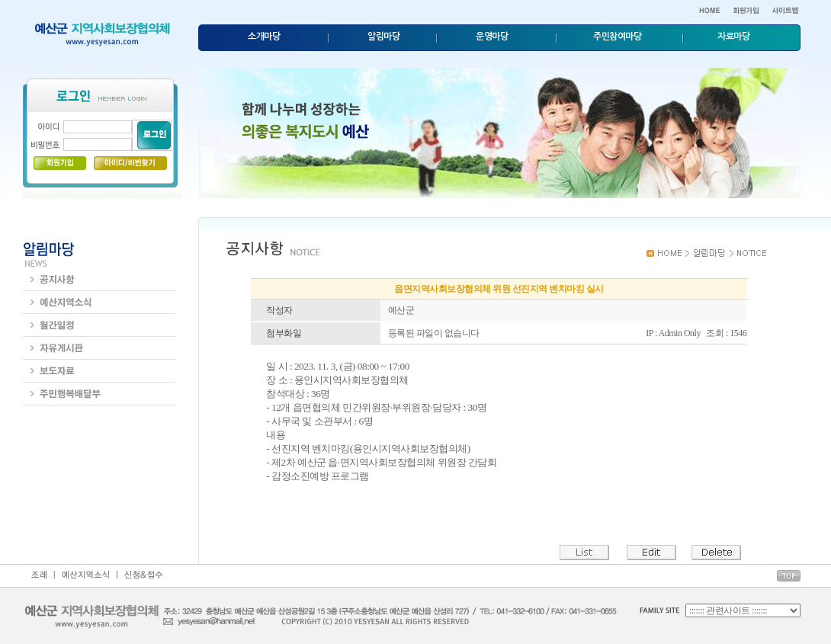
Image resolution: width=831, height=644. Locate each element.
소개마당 (264, 37)
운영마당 (492, 37)
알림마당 (383, 37)
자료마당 (733, 37)
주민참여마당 (617, 37)
